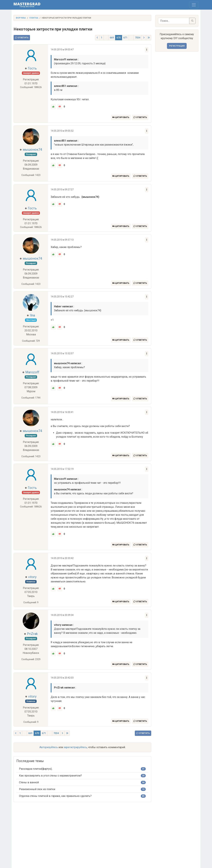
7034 (138, 38)
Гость (32, 68)
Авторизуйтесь (49, 747)
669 (112, 38)
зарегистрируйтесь (75, 747)
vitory (32, 577)
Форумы (21, 18)
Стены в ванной (29, 782)
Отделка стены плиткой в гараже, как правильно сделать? (55, 796)
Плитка (34, 18)
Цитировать (121, 117)
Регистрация (177, 46)
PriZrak (32, 634)
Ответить (22, 38)
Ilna (32, 315)
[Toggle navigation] (194, 5)
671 (125, 38)
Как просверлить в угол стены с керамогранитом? (50, 776)
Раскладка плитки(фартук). (36, 769)
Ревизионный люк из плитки (37, 789)
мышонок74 (32, 150)
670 (119, 38)
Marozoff (32, 372)
